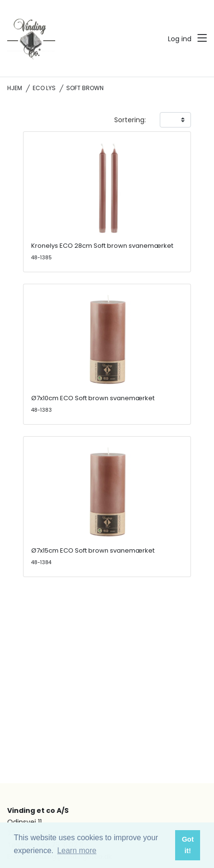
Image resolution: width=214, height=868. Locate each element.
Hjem (15, 88)
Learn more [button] (77, 851)
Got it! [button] (188, 845)
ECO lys (44, 88)
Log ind (180, 39)
